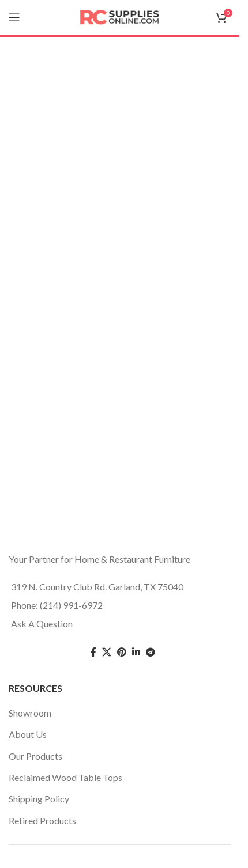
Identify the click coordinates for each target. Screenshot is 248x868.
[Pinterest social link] (122, 652)
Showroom (30, 713)
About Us (28, 734)
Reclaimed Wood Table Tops (65, 777)
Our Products (35, 756)
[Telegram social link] (151, 652)
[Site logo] (120, 16)
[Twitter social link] (107, 652)
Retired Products (42, 820)
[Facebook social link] (93, 652)
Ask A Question (42, 623)
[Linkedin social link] (136, 652)
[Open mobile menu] (14, 17)
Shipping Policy (39, 799)
